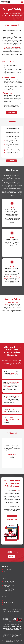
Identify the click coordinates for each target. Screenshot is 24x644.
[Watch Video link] (12, 516)
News (5, 605)
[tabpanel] (12, 453)
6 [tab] (16, 471)
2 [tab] (5, 471)
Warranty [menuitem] (4, 609)
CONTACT (11, 557)
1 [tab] (3, 471)
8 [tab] (21, 471)
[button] (22, 2)
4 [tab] (10, 471)
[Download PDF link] (11, 112)
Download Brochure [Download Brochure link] (12, 519)
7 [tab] (18, 471)
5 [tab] (13, 471)
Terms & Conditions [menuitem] (11, 609)
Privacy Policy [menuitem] (18, 609)
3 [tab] (8, 471)
